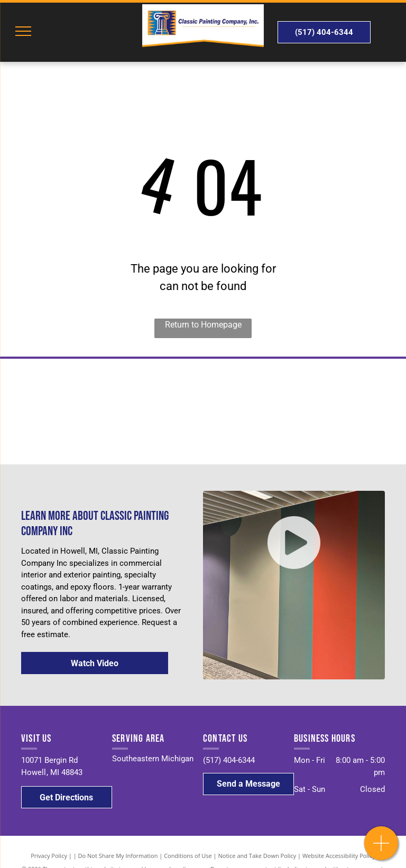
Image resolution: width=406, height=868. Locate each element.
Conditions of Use (188, 856)
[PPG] (304, 412)
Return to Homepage (203, 325)
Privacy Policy (49, 856)
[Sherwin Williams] (101, 412)
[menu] (23, 31)
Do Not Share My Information (118, 856)
